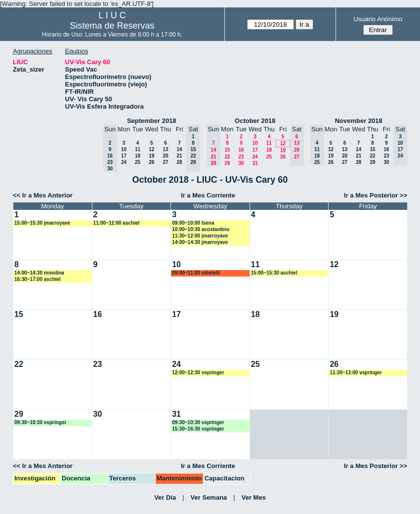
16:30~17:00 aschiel (38, 279)
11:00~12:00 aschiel (117, 223)
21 (179, 156)
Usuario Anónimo (378, 19)
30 (241, 163)
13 (165, 149)
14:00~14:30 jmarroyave (200, 242)
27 (165, 162)
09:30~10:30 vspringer (40, 422)
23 (241, 157)
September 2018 (152, 121)
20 (165, 156)
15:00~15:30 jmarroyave (42, 223)
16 (241, 150)
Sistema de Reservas (112, 26)
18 (138, 156)
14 (179, 149)
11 (138, 149)
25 (138, 162)
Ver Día (165, 497)
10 (124, 149)
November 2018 (359, 121)
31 (255, 163)
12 (151, 149)
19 (151, 156)
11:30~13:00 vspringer (356, 373)
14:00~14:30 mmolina (39, 273)
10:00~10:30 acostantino (201, 229)
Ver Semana (209, 497)
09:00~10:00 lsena (193, 223)
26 (151, 162)
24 (124, 162)
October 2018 (255, 121)
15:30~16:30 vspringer (198, 429)
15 (227, 150)
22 (227, 157)
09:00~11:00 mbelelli (196, 273)
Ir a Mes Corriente (208, 195)
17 (124, 156)
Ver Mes (254, 497)
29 (227, 163)
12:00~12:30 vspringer (198, 373)
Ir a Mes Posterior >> (376, 195)
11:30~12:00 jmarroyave (200, 236)
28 (179, 162)
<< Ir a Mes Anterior (43, 195)
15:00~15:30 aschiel (274, 273)
